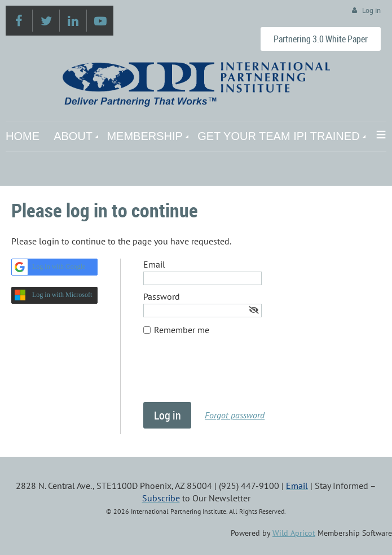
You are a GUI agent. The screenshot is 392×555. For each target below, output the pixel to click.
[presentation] (229, 374)
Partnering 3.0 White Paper (321, 39)
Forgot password (235, 415)
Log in (371, 10)
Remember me (182, 330)
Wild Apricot (294, 533)
